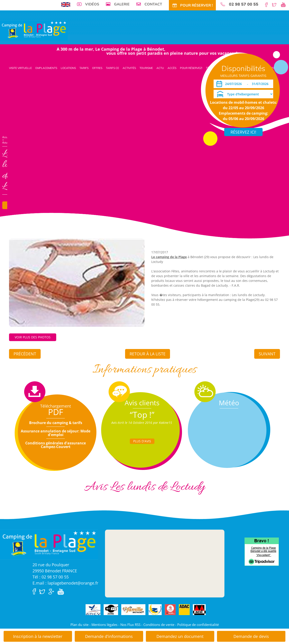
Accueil (6, 137)
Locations (68, 68)
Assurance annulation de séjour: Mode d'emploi (56, 433)
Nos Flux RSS (130, 625)
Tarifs (84, 68)
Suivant (267, 354)
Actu (160, 68)
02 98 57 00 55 (244, 4)
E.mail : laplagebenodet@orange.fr (65, 583)
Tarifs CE (112, 68)
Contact (153, 4)
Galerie (122, 4)
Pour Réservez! (191, 68)
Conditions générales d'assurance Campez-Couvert (56, 445)
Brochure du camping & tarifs (56, 423)
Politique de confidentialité (198, 625)
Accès (172, 68)
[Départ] (261, 84)
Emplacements (46, 68)
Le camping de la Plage (169, 257)
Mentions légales (104, 625)
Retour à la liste (148, 354)
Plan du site (79, 625)
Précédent (25, 354)
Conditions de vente (159, 625)
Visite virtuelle (20, 68)
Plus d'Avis (142, 441)
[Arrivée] (234, 84)
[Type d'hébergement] (243, 94)
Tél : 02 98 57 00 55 (51, 577)
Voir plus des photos (33, 337)
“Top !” (142, 415)
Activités (129, 68)
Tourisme (146, 68)
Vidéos (92, 4)
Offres (97, 68)
